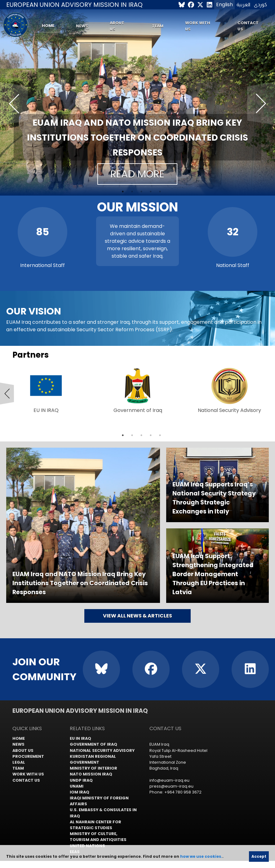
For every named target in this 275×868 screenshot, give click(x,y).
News (82, 26)
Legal (19, 762)
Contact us (248, 26)
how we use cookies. (201, 856)
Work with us (198, 26)
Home (48, 26)
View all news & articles (137, 616)
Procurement (28, 756)
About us (117, 26)
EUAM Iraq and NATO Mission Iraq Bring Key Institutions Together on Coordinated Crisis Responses (137, 138)
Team (158, 26)
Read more (137, 174)
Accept (259, 856)
